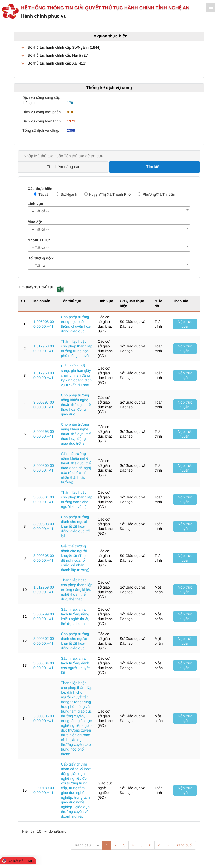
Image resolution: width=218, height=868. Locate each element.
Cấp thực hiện (40, 189)
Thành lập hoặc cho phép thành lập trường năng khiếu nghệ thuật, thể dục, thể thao (76, 590)
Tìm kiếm (155, 167)
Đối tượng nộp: (41, 258)
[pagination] (42, 831)
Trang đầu (82, 845)
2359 (71, 130)
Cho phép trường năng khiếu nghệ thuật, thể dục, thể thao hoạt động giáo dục (76, 405)
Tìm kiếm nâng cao (64, 167)
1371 (71, 121)
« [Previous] (98, 845)
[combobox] (109, 211)
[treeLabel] (109, 55)
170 (70, 103)
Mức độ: (35, 222)
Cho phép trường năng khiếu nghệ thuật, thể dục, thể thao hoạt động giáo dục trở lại (76, 434)
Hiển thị (28, 831)
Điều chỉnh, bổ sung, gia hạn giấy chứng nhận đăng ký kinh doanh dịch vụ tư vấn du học (76, 375)
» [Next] (167, 845)
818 (70, 112)
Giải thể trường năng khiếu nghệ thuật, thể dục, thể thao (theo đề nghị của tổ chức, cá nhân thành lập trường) (76, 468)
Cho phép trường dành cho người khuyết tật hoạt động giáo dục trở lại (75, 526)
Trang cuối (184, 845)
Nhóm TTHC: (39, 240)
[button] (60, 289)
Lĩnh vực (35, 204)
